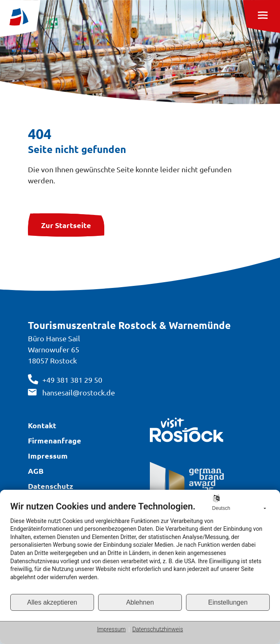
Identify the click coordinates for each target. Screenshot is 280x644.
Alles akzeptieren (52, 602)
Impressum (111, 629)
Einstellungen (228, 602)
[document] (140, 547)
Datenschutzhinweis (158, 629)
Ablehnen (140, 602)
